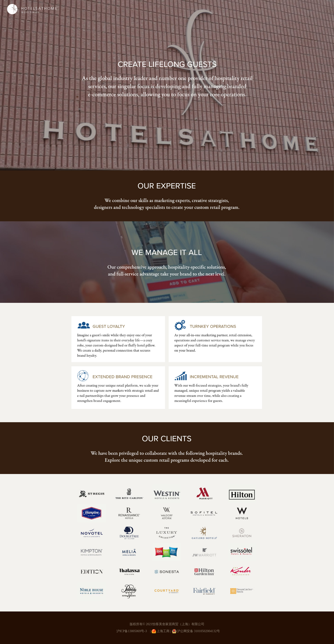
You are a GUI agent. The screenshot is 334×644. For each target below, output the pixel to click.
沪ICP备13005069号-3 (132, 631)
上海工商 (163, 631)
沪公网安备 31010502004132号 (199, 631)
